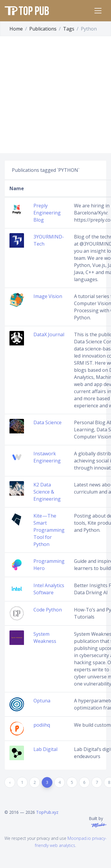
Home (16, 29)
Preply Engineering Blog (47, 213)
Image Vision (48, 296)
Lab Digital (45, 749)
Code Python (48, 610)
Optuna (42, 701)
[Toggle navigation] (98, 11)
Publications (43, 29)
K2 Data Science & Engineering (47, 492)
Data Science (48, 422)
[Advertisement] (55, 95)
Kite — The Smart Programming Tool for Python (49, 530)
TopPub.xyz (47, 812)
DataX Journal (49, 334)
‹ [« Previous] (10, 782)
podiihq (42, 725)
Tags (69, 29)
